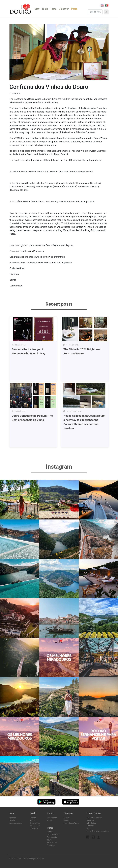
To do (45, 9)
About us (90, 820)
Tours (32, 820)
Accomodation (53, 834)
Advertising (91, 823)
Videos (66, 820)
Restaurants (52, 818)
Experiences (35, 826)
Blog (88, 828)
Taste (54, 9)
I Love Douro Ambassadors (97, 831)
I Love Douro (93, 814)
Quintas (13, 818)
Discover (64, 9)
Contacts (90, 826)
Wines (49, 820)
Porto (74, 9)
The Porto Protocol (94, 818)
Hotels (12, 820)
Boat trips (34, 828)
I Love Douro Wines (71, 823)
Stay (37, 9)
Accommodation (16, 823)
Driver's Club (35, 823)
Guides (66, 818)
